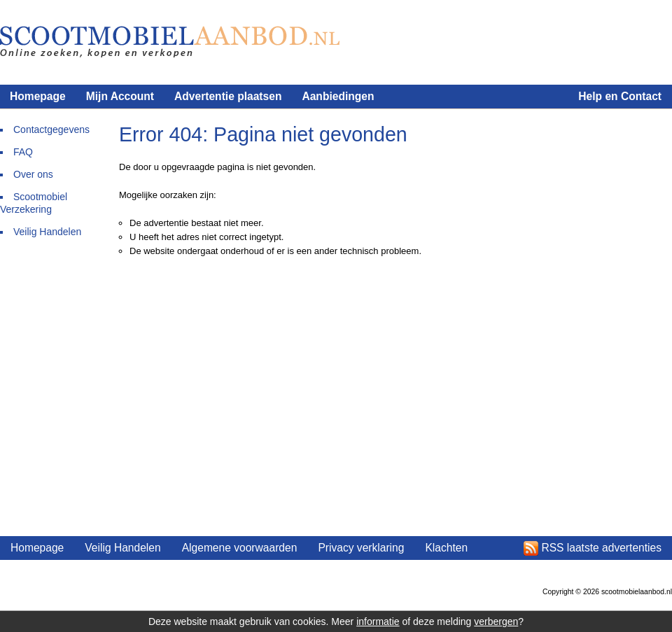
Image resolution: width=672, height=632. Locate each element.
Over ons (33, 174)
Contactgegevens (51, 129)
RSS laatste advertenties (601, 548)
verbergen (496, 622)
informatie (378, 622)
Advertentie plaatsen (228, 96)
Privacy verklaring (361, 548)
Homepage (38, 96)
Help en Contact (620, 96)
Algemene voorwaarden (240, 548)
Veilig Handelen (47, 232)
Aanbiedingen (338, 96)
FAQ (23, 152)
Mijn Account (120, 96)
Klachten (446, 548)
